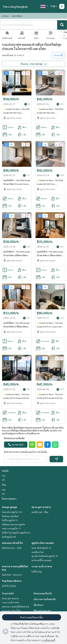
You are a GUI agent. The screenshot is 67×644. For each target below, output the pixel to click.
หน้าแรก (5, 16)
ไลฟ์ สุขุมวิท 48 (9, 537)
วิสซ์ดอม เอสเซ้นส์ (10, 516)
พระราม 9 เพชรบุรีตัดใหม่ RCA (16, 607)
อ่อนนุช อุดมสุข (10, 507)
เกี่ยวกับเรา (38, 605)
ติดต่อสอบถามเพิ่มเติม (14, 438)
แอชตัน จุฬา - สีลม (40, 512)
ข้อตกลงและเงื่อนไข (43, 593)
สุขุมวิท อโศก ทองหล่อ (43, 543)
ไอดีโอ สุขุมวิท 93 (10, 520)
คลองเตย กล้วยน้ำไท (12, 543)
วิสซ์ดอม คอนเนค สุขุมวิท (13, 524)
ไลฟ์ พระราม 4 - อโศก (12, 548)
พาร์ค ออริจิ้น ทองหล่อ (42, 560)
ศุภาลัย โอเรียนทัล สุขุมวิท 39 (45, 556)
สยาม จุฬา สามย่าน (41, 507)
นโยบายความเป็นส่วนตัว (45, 599)
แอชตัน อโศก (38, 552)
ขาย (4, 476)
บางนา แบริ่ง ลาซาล (42, 566)
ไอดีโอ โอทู (37, 571)
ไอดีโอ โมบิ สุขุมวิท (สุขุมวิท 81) (16, 533)
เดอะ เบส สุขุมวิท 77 (11, 528)
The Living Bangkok (15, 7)
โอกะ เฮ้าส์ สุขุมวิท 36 (41, 548)
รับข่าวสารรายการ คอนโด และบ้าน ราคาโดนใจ (26, 452)
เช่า (3, 480)
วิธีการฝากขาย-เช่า (42, 611)
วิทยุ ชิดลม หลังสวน (12, 581)
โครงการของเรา (9, 499)
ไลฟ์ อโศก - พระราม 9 (12, 575)
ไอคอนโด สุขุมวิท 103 (12, 512)
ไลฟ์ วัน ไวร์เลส (9, 586)
